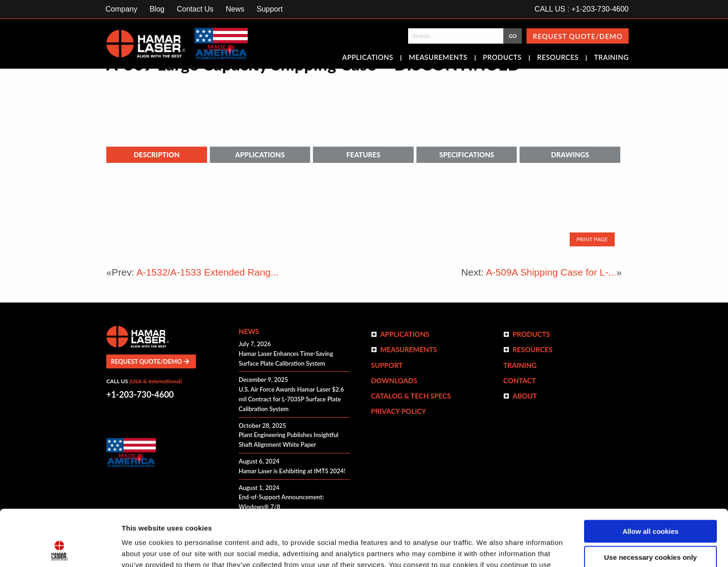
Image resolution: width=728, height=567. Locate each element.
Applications (368, 58)
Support (270, 9)
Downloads (394, 380)
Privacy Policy (399, 411)
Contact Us (195, 9)
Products (502, 58)
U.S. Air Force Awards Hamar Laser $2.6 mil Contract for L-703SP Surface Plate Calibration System (291, 399)
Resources (558, 58)
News (235, 9)
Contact (520, 380)
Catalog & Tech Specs (411, 396)
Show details (143, 549)
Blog (157, 9)
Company (121, 9)
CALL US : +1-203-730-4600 (582, 9)
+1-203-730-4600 (140, 394)
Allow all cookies (651, 479)
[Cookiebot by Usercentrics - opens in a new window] (60, 549)
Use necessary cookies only (650, 505)
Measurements (438, 58)
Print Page (592, 239)
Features (363, 155)
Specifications (467, 155)
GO (513, 36)
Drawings (570, 155)
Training (611, 58)
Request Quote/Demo (578, 36)
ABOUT (525, 396)
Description (157, 155)
